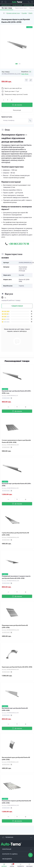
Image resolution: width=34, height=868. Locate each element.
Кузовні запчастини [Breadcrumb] (13, 13)
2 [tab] (20, 64)
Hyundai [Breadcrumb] (24, 13)
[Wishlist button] (26, 80)
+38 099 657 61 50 (28, 5)
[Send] (30, 120)
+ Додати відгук (17, 306)
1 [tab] (17, 64)
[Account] (32, 2)
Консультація (17, 110)
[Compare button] (31, 80)
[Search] (6, 2)
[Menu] (2, 2)
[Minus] (4, 100)
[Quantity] (8, 100)
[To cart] (17, 411)
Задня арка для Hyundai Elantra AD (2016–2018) (17, 667)
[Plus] (12, 100)
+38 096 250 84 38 (17, 5)
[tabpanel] (17, 46)
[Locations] (29, 2)
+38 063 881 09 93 (6, 5)
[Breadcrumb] (4, 13)
